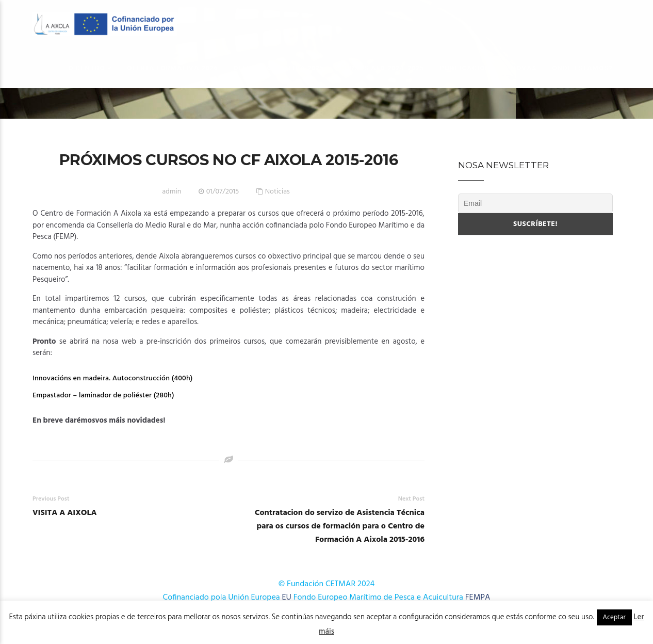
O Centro (86, 68)
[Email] (535, 203)
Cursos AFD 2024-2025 (382, 68)
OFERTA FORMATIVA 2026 (172, 68)
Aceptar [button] (614, 617)
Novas (524, 68)
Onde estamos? (582, 68)
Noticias (277, 192)
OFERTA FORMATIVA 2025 (279, 68)
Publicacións (467, 68)
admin (172, 192)
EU (287, 598)
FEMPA (478, 598)
